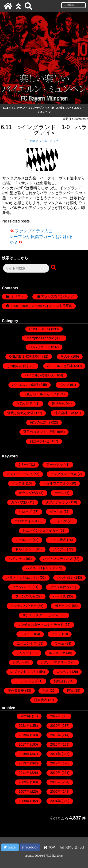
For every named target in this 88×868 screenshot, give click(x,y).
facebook (30, 847)
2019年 (24, 735)
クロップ (25, 512)
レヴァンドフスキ (23, 672)
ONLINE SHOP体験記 (25, 356)
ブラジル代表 (60, 587)
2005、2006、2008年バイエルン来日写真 (41, 306)
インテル (19, 483)
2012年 (55, 763)
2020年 (55, 726)
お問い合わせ (73, 847)
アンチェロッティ (19, 474)
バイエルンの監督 (25, 385)
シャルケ (60, 521)
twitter (10, 847)
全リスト (17, 296)
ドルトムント (25, 549)
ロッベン (63, 672)
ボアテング (63, 606)
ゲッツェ (56, 512)
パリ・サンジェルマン (23, 577)
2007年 (24, 791)
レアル (18, 662)
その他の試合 (16, 366)
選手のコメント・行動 (40, 432)
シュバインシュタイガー (41, 530)
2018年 (55, 735)
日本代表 (41, 700)
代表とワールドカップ (44, 141)
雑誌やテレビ (40, 441)
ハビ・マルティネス (58, 559)
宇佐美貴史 (16, 690)
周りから (58, 404)
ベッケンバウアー (23, 606)
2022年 (55, 716)
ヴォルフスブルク (56, 483)
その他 (65, 356)
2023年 (26, 716)
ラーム (60, 643)
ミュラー (27, 634)
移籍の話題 (38, 422)
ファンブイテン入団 (34, 231)
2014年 (55, 754)
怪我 (70, 690)
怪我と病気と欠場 (20, 413)
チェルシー (23, 540)
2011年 (24, 773)
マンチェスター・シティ (41, 615)
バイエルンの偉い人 (40, 375)
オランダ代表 (29, 493)
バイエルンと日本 (60, 366)
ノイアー (60, 549)
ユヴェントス (27, 643)
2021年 (24, 726)
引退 (46, 690)
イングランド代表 (64, 474)
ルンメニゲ (57, 653)
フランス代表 (25, 596)
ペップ (64, 385)
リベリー (23, 653)
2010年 (55, 773)
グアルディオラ (57, 502)
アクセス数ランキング (57, 296)
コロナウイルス (26, 521)
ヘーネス (60, 596)
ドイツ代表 (58, 540)
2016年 (55, 744)
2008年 (55, 782)
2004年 (55, 801)
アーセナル (54, 464)
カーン (60, 493)
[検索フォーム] (26, 268)
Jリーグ (24, 464)
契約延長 (60, 681)
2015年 (24, 754)
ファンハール (22, 587)
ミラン (56, 634)
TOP (49, 847)
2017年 (24, 744)
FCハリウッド (40, 347)
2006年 (55, 791)
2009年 (24, 782)
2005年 (24, 801)
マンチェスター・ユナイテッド (41, 625)
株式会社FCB (64, 413)
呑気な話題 (24, 404)
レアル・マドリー (54, 662)
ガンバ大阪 (19, 502)
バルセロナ (65, 577)
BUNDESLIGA (40, 329)
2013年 (24, 763)
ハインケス (17, 559)
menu (70, 5)
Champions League (40, 338)
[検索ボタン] (54, 268)
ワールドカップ (26, 681)
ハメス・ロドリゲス (41, 568)
